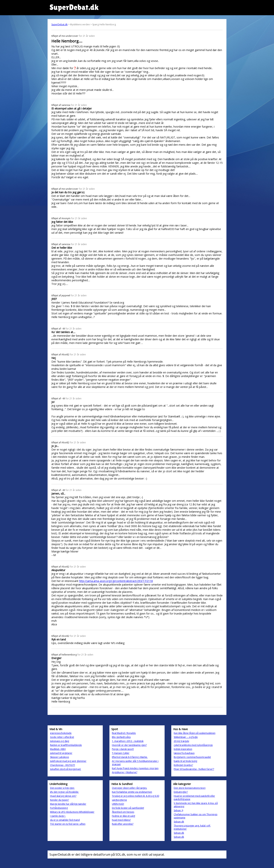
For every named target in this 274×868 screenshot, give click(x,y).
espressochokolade (61, 733)
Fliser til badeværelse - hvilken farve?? (194, 769)
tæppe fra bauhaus (184, 753)
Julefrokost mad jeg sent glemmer (68, 761)
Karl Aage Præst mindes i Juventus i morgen (135, 768)
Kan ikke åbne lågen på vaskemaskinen (195, 733)
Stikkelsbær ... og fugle (186, 737)
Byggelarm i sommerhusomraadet (192, 757)
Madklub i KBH (58, 749)
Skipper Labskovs (59, 757)
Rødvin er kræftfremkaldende (66, 745)
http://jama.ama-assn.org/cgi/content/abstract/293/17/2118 (116, 581)
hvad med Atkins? (121, 820)
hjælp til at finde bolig (185, 761)
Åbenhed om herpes (123, 812)
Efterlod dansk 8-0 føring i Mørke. (130, 757)
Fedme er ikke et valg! (123, 816)
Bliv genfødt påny (121, 737)
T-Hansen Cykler (121, 753)
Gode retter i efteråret (62, 737)
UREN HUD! (118, 804)
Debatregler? (181, 792)
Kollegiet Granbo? (183, 765)
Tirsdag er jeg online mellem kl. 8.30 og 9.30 (135, 796)
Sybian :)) (178, 810)
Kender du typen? (59, 800)
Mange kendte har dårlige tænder (68, 804)
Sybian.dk (179, 822)
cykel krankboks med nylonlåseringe (193, 745)
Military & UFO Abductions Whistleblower (72, 812)
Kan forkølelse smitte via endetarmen (132, 792)
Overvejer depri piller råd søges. (129, 788)
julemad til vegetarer (61, 753)
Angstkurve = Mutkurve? (125, 772)
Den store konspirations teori (190, 788)
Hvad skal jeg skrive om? (63, 796)
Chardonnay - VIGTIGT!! (63, 765)
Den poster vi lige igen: (62, 788)
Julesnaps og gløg (60, 741)
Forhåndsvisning (59, 808)
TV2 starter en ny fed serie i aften (68, 824)
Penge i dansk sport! (123, 749)
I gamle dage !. (58, 816)
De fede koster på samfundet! (128, 808)
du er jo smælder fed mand (65, 820)
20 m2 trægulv (181, 741)
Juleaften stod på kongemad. (66, 769)
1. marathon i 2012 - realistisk (128, 741)
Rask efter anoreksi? (123, 824)
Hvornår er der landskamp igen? (129, 745)
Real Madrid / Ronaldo (124, 733)
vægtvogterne (119, 800)
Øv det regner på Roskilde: (64, 792)
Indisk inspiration (183, 749)
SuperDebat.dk (59, 24)
